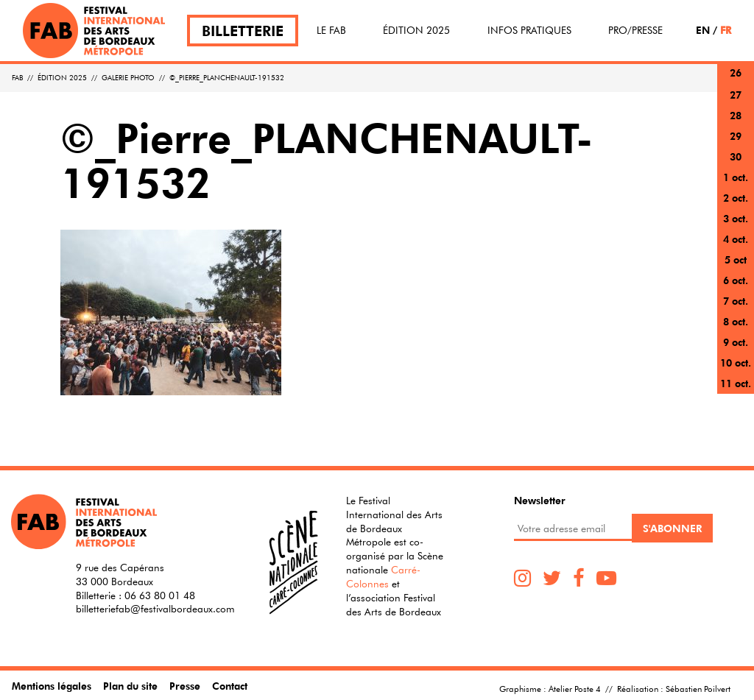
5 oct (736, 259)
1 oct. (736, 177)
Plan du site (130, 686)
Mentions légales (52, 686)
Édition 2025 (416, 30)
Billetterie (243, 31)
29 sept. (736, 145)
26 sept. (736, 81)
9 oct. (736, 342)
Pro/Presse (635, 30)
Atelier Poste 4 (575, 688)
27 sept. (736, 103)
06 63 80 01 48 (160, 595)
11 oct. (736, 383)
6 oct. (736, 280)
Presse (185, 686)
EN (703, 30)
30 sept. (736, 165)
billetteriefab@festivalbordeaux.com (155, 609)
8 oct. (736, 321)
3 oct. (736, 218)
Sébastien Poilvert (698, 688)
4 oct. (736, 239)
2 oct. (736, 198)
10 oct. (736, 363)
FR (726, 30)
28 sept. (736, 124)
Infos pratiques (529, 30)
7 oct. (736, 301)
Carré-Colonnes (383, 577)
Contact (230, 686)
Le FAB (331, 30)
